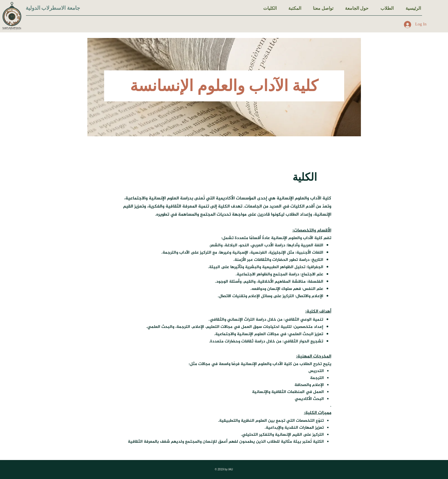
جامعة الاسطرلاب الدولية (53, 8)
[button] (387, 8)
